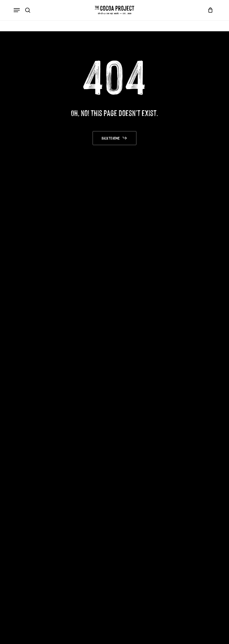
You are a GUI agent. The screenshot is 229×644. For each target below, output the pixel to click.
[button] (17, 10)
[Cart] (209, 10)
